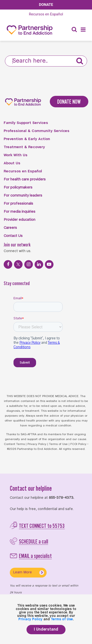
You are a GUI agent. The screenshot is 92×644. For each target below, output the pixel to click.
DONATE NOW (69, 102)
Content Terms (14, 444)
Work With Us (16, 155)
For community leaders (23, 196)
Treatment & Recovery (24, 147)
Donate (46, 5)
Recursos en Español (23, 171)
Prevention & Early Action (27, 139)
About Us (12, 163)
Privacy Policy (37, 444)
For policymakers (18, 188)
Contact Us (13, 236)
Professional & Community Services (37, 131)
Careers (10, 228)
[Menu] (83, 30)
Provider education (20, 220)
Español (46, 14)
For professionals (18, 204)
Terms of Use (58, 444)
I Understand (46, 629)
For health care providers (25, 179)
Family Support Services (26, 123)
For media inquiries (20, 212)
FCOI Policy (78, 444)
